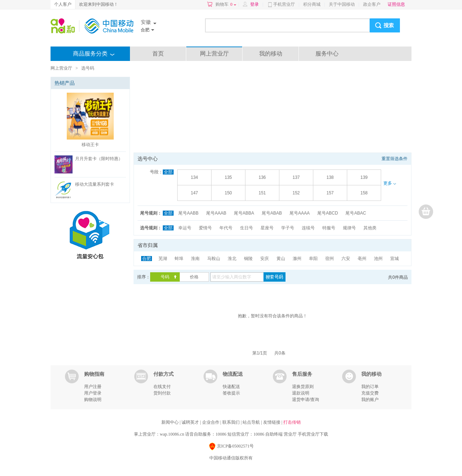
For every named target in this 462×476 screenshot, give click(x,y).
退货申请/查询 (306, 400)
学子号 (288, 228)
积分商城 (312, 4)
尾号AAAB (216, 213)
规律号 (349, 228)
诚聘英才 (191, 422)
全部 (168, 172)
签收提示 (231, 393)
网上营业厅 (214, 54)
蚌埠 (179, 259)
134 (194, 177)
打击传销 (292, 422)
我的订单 (370, 387)
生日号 (247, 228)
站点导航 (252, 422)
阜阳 (313, 259)
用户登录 (93, 393)
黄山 (281, 259)
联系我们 (232, 422)
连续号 (308, 228)
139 (364, 177)
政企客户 (372, 4)
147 (194, 193)
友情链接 (272, 422)
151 (262, 193)
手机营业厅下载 (313, 434)
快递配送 (231, 387)
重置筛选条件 (395, 159)
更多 (389, 183)
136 (262, 177)
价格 (194, 277)
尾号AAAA (300, 213)
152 (296, 193)
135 (228, 177)
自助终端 (274, 434)
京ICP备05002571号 (231, 447)
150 (228, 193)
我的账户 (370, 400)
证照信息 (396, 4)
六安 (346, 259)
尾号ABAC (356, 213)
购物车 (226, 4)
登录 (254, 4)
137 (296, 177)
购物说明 (93, 400)
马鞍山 (214, 259)
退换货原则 (303, 387)
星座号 (267, 228)
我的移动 (271, 54)
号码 (165, 277)
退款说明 (301, 393)
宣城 (395, 259)
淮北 (232, 259)
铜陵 (248, 259)
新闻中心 (171, 422)
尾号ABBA (244, 213)
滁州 (297, 259)
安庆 (265, 259)
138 (330, 177)
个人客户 (63, 4)
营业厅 (290, 434)
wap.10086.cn (172, 434)
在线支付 (162, 387)
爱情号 (205, 228)
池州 (378, 259)
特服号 (329, 228)
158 (364, 193)
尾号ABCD (328, 213)
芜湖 (163, 259)
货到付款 (162, 393)
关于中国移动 (342, 4)
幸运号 (185, 228)
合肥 (147, 259)
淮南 (195, 259)
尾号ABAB (272, 213)
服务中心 (327, 54)
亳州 (362, 259)
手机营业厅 (284, 4)
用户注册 (93, 387)
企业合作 (211, 422)
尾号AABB (188, 213)
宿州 (330, 259)
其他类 (370, 228)
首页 (158, 54)
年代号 (226, 228)
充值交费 (370, 393)
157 (330, 193)
